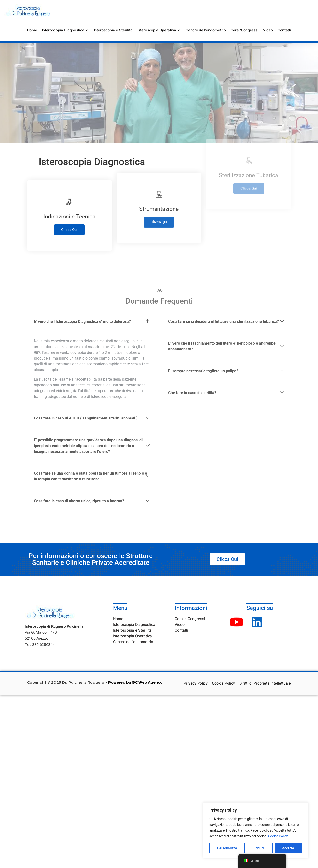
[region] (256, 830)
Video (268, 30)
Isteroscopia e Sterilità (113, 30)
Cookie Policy (278, 836)
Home (32, 30)
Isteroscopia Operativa (159, 30)
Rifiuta (260, 848)
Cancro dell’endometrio (206, 30)
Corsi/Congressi (244, 30)
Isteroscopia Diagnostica (65, 30)
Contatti (284, 30)
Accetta (288, 848)
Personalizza (227, 848)
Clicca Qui (69, 212)
